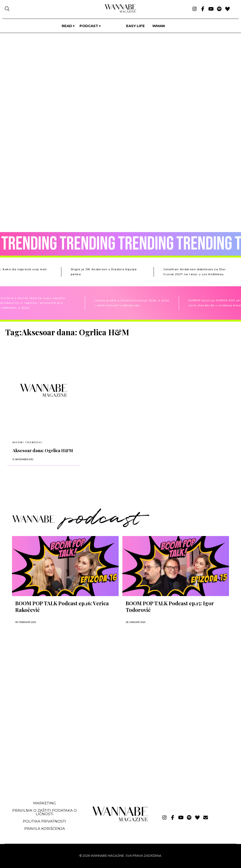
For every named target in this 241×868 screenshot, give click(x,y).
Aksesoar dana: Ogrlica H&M (43, 450)
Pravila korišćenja (45, 829)
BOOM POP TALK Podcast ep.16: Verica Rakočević (62, 606)
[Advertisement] (41, 762)
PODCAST (89, 26)
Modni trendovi (28, 442)
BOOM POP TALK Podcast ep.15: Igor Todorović (170, 606)
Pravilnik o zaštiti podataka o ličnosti (44, 812)
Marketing (44, 803)
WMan (159, 26)
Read (67, 26)
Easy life (135, 26)
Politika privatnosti (44, 821)
